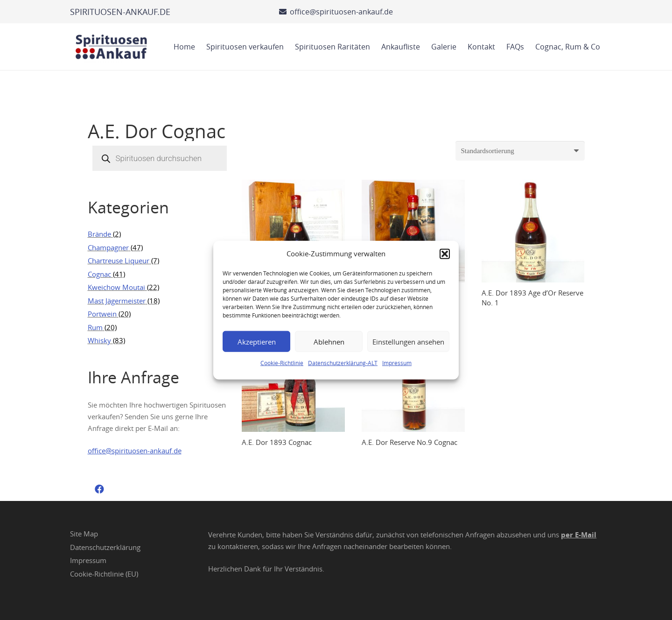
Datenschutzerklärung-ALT (343, 363)
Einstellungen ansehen (408, 341)
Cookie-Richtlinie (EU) (104, 574)
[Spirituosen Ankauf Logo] (112, 47)
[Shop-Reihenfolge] (520, 151)
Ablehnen (329, 341)
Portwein (102, 314)
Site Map (84, 534)
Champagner (108, 247)
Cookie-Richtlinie (282, 363)
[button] (445, 254)
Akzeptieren (257, 341)
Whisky (99, 340)
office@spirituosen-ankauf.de (135, 451)
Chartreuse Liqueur (119, 261)
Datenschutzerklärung (105, 547)
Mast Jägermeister (117, 301)
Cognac (99, 274)
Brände (99, 234)
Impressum (397, 363)
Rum (95, 327)
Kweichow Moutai (116, 287)
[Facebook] (99, 489)
